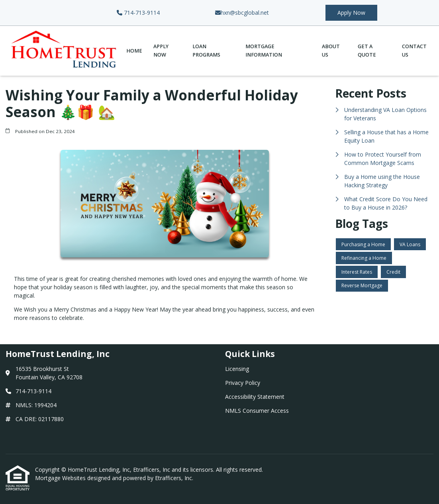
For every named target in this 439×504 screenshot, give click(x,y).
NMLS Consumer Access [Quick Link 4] (257, 411)
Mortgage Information (264, 51)
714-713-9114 (138, 13)
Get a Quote (367, 51)
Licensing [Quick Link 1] (237, 369)
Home (134, 51)
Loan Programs (206, 51)
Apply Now (351, 13)
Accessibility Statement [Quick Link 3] (255, 397)
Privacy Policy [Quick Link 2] (243, 383)
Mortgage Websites (61, 478)
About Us (331, 51)
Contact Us (414, 51)
